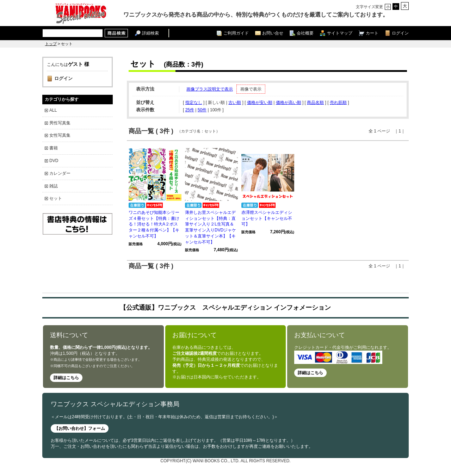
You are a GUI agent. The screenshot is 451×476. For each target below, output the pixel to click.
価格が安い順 (260, 103)
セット (56, 198)
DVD (54, 161)
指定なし (194, 103)
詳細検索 (150, 33)
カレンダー (60, 173)
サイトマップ (340, 33)
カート (372, 33)
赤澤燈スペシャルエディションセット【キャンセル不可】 (267, 218)
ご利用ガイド (236, 33)
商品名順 (315, 103)
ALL (53, 110)
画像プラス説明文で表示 (210, 89)
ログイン (400, 33)
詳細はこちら (66, 378)
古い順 (235, 103)
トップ (51, 44)
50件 (202, 110)
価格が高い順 (289, 103)
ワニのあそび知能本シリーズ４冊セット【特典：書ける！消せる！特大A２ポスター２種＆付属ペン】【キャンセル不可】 (154, 224)
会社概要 (305, 33)
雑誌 (54, 186)
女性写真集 (60, 135)
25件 (190, 110)
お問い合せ (273, 33)
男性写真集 (60, 123)
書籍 (54, 148)
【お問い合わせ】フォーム (80, 428)
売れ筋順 (338, 103)
